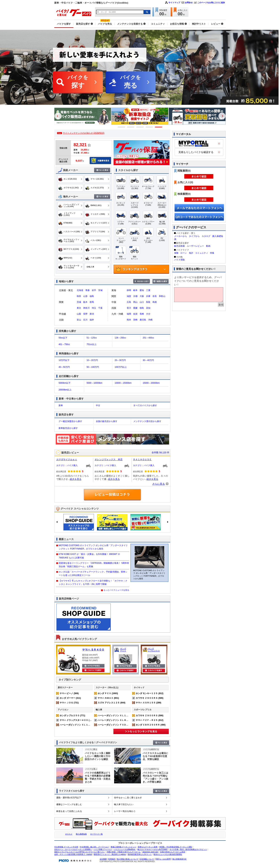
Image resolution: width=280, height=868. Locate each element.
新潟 (92, 314)
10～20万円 (92, 360)
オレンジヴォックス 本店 (109, 459)
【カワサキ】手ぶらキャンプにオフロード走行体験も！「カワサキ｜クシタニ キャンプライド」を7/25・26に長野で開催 (93, 582)
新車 (61, 405)
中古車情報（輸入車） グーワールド (94, 847)
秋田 (79, 296)
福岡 (129, 314)
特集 (212, 253)
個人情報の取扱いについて (127, 859)
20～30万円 (120, 360)
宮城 (100, 290)
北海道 (80, 290)
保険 (176, 253)
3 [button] (140, 127)
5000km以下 (65, 383)
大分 (148, 314)
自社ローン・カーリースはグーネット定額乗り (73, 849)
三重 (148, 290)
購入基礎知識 (81, 834)
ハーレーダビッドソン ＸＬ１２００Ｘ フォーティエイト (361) (91, 725)
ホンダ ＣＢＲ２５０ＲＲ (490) (151, 725)
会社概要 (103, 859)
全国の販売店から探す (107, 421)
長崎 (142, 314)
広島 (129, 302)
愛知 (142, 290)
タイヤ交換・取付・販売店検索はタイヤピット (188, 849)
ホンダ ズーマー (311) (70, 698)
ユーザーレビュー (195, 246)
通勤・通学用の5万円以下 (69, 798)
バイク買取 (179, 260)
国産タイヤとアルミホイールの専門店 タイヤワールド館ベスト (80, 852)
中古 (98, 405)
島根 (155, 302)
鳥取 (148, 302)
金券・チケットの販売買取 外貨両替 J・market (73, 854)
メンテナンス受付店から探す (147, 421)
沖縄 (150, 320)
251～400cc (148, 338)
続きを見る (76, 479)
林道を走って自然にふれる (69, 811)
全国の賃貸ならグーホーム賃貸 (172, 852)
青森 (87, 290)
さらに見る (159, 484)
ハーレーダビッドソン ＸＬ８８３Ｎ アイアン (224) (123, 720)
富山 (79, 320)
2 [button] (131, 127)
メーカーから (181, 236)
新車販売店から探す (68, 428)
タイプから (194, 236)
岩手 (94, 290)
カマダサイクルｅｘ (67, 459)
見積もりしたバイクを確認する (196, 152)
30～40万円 (148, 360)
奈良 (155, 296)
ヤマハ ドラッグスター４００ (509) (77, 720)
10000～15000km (123, 383)
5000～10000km (94, 383)
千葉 (100, 308)
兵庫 (148, 296)
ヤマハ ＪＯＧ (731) (69, 703)
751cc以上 (92, 344)
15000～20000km (151, 383)
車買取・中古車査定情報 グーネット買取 (176, 847)
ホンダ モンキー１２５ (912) (150, 693)
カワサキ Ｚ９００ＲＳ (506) (150, 698)
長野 (85, 314)
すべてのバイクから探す (145, 405)
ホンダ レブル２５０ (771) (72, 716)
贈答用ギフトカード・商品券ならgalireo (110, 854)
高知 (148, 308)
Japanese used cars (150, 852)
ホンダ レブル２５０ (154, 650)
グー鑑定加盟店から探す (70, 421)
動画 (208, 246)
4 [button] (149, 127)
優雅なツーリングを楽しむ (69, 804)
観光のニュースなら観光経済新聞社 (168, 854)
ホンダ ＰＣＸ (123, 650)
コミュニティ (202, 253)
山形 (85, 296)
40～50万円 (64, 367)
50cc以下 (63, 338)
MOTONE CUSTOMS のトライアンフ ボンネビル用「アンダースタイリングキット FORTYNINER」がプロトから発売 (93, 547)
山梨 (79, 314)
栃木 (85, 302)
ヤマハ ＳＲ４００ (93, 650)
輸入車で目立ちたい (124, 804)
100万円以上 (121, 367)
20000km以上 (65, 390)
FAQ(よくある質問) (163, 859)
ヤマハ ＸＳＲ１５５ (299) (148, 703)
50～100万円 (93, 367)
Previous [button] (58, 116)
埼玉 (94, 308)
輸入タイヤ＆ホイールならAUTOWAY (153, 849)
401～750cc (64, 344)
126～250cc (120, 338)
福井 (92, 320)
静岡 (129, 290)
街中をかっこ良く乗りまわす (128, 798)
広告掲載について (147, 859)
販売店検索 (179, 246)
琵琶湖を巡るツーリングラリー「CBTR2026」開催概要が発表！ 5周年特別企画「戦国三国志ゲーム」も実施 (94, 565)
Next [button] (222, 116)
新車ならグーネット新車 (148, 847)
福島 (92, 296)
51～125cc (92, 338)
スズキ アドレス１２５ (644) (112, 703)
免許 (191, 253)
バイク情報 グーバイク (103, 849)
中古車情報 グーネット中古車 (66, 847)
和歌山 (162, 296)
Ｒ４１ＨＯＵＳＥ (142, 459)
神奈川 (86, 308)
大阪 (142, 296)
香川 (129, 308)
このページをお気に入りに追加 (211, 2)
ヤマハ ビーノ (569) (69, 693)
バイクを (78, 82)
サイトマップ (174, 2)
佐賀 (135, 314)
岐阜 (135, 290)
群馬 (92, 302)
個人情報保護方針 (179, 859)
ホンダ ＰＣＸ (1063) (108, 693)
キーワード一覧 (96, 834)
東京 (79, 308)
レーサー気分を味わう (125, 811)
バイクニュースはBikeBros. (125, 849)
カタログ (206, 236)
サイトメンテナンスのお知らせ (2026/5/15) (84, 133)
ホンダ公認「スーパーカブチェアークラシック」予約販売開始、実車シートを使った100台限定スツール (93, 574)
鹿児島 (143, 320)
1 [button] (122, 127)
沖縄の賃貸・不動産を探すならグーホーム (124, 852)
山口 (142, 302)
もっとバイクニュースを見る (116, 590)
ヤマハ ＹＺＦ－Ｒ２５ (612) (150, 720)
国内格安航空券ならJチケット (140, 854)
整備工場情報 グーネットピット (123, 847)
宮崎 (135, 320)
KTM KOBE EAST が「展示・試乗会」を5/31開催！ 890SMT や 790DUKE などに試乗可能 (89, 556)
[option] (84, 116)
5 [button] (159, 127)
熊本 (129, 320)
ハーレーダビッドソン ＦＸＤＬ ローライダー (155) (123, 725)
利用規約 (112, 859)
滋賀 (129, 296)
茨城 (79, 302)
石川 (85, 320)
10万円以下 (64, 360)
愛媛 (135, 308)
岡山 (135, 302)
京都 (135, 296)
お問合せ (189, 2)
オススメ (69, 834)
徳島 (142, 308)
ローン (184, 253)
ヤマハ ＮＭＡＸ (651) (108, 698)
